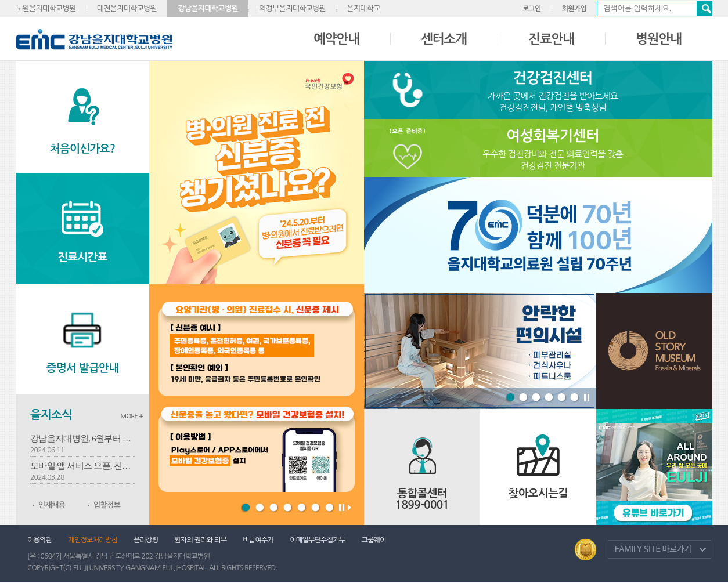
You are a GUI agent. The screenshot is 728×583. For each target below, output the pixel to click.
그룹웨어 (373, 540)
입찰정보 (107, 505)
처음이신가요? (83, 149)
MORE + (131, 416)
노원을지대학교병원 (46, 8)
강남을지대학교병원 (208, 8)
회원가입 (574, 9)
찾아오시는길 (538, 493)
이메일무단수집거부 (317, 540)
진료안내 (551, 39)
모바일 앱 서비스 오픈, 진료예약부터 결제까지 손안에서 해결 (82, 466)
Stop (587, 399)
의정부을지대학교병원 (292, 8)
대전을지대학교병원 (127, 8)
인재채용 (52, 505)
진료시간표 (82, 257)
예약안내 (336, 39)
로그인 (532, 9)
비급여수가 (258, 540)
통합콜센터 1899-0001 (422, 499)
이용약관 (39, 540)
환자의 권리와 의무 (200, 540)
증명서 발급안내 (83, 368)
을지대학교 (363, 8)
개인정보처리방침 (93, 540)
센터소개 (444, 39)
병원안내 (659, 39)
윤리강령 (146, 540)
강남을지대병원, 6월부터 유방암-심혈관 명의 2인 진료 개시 (82, 439)
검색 (704, 8)
